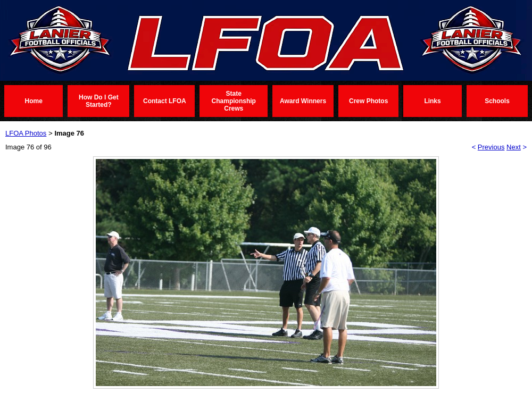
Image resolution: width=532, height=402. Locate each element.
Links (432, 101)
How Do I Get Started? (99, 101)
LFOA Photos (26, 133)
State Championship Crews (234, 101)
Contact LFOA (165, 101)
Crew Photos (368, 101)
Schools (497, 101)
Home (34, 101)
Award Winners (303, 101)
